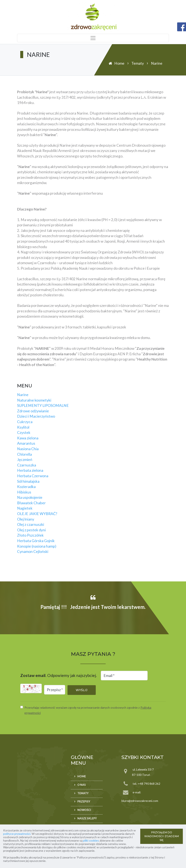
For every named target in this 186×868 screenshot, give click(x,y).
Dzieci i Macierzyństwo (36, 416)
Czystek (24, 433)
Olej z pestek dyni (31, 530)
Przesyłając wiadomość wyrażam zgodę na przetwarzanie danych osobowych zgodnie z (88, 710)
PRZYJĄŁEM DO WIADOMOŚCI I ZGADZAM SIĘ (162, 836)
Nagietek (25, 508)
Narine (23, 395)
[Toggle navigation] (93, 38)
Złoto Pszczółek (30, 535)
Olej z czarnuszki (31, 524)
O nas (82, 785)
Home (119, 63)
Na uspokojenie (30, 497)
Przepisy (84, 802)
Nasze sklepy (87, 818)
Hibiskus (24, 492)
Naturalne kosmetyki (34, 400)
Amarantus (26, 443)
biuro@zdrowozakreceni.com (140, 801)
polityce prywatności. (17, 834)
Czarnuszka (27, 465)
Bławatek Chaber (31, 503)
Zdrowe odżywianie (33, 411)
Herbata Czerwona (33, 476)
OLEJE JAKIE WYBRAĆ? (37, 514)
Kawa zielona (28, 438)
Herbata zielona (30, 470)
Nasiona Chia (28, 449)
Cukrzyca (25, 422)
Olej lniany (26, 519)
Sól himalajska (28, 481)
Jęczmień (25, 460)
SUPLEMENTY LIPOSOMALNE (43, 405)
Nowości (84, 810)
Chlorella (24, 454)
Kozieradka (26, 487)
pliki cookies (91, 840)
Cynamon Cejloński (33, 552)
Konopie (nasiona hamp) (37, 546)
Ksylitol (23, 427)
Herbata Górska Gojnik (36, 541)
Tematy (138, 63)
